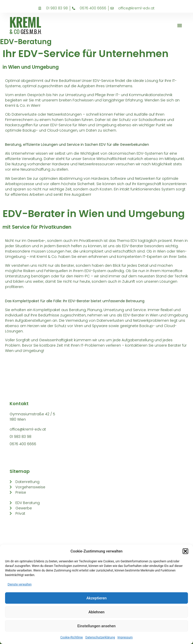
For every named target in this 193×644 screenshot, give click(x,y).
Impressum (125, 637)
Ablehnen (96, 612)
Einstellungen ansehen (96, 626)
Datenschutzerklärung (100, 637)
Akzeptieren (96, 598)
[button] (185, 551)
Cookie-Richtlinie (71, 637)
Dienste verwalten (20, 584)
